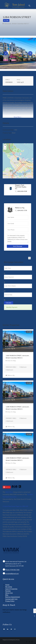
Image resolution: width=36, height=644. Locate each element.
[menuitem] (29, 5)
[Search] (29, 5)
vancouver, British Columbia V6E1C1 (16, 24)
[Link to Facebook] (27, 642)
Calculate (9, 303)
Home (7, 585)
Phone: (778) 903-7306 (12, 570)
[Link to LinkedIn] (32, 642)
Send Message (18, 246)
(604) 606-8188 (22, 191)
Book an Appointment (13, 597)
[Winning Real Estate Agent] (15, 5)
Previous (6, 53)
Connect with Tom (11, 599)
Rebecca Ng (20, 208)
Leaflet (17, 178)
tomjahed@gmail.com (12, 574)
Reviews (8, 591)
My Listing (9, 587)
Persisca (18, 640)
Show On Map (11, 361)
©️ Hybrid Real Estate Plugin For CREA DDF (15, 506)
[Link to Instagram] (29, 642)
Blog (7, 595)
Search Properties (11, 589)
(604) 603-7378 (22, 210)
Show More (18, 117)
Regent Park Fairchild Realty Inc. (21, 187)
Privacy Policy (10, 601)
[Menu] (32, 5)
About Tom (9, 593)
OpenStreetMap (24, 178)
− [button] (5, 148)
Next (30, 53)
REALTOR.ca (9, 492)
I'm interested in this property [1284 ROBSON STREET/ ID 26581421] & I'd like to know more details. (18, 238)
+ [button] (5, 146)
